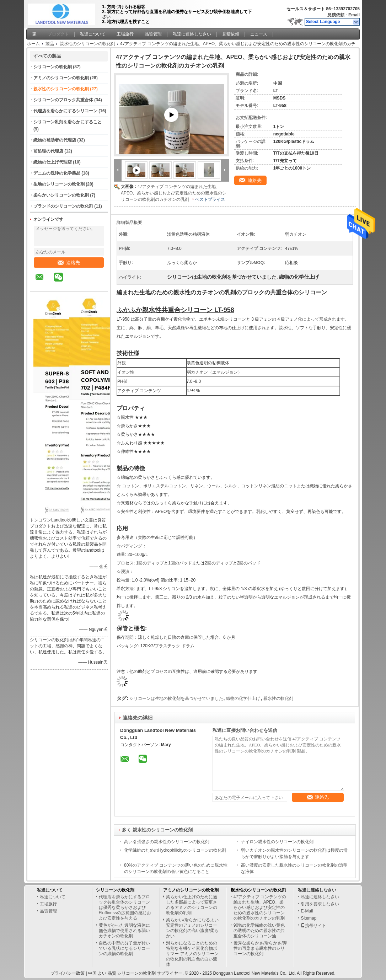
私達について (93, 34)
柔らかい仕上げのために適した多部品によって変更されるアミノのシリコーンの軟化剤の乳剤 (192, 905)
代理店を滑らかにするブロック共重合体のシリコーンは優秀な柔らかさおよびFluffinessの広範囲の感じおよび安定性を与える (125, 907)
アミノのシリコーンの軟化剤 (61, 78)
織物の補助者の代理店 (55, 140)
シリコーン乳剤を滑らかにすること (68, 122)
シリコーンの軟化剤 (53, 67)
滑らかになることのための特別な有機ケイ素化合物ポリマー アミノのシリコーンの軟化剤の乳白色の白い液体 (192, 954)
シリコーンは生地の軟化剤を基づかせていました (176, 698)
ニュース (259, 34)
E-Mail (307, 911)
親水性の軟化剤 (278, 698)
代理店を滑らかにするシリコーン (65, 111)
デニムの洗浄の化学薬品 (57, 173)
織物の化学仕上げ (243, 698)
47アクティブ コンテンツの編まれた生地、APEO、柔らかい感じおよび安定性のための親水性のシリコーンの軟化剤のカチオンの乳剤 (174, 193)
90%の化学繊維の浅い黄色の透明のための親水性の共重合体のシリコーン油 (259, 931)
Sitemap (309, 918)
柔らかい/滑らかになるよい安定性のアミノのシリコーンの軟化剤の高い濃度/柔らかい (192, 928)
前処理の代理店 (48, 151)
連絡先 (69, 263)
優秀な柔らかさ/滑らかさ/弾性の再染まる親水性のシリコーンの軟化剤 (260, 948)
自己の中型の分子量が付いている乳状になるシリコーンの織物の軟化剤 (124, 948)
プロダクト (58, 34)
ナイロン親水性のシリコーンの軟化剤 (277, 842)
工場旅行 (125, 34)
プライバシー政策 (68, 973)
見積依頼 (336, 15)
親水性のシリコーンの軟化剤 (87, 44)
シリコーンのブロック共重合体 (63, 100)
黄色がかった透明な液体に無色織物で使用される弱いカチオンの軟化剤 (124, 931)
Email (354, 15)
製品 (50, 44)
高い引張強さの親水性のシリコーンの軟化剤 (167, 842)
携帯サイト (313, 926)
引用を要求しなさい (320, 904)
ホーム (33, 44)
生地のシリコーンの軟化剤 (59, 184)
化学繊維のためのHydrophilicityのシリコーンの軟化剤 (175, 850)
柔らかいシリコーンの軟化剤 (61, 195)
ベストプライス (210, 199)
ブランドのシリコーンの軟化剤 (63, 206)
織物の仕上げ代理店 (53, 162)
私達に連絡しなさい (192, 34)
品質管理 (153, 34)
